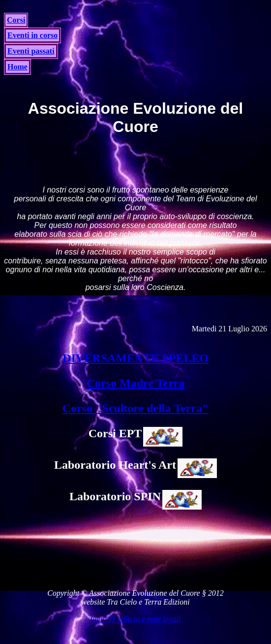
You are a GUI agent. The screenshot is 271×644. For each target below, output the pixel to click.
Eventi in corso (32, 35)
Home (17, 67)
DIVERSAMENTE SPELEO (135, 358)
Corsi (16, 20)
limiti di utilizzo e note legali (136, 619)
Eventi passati (31, 51)
